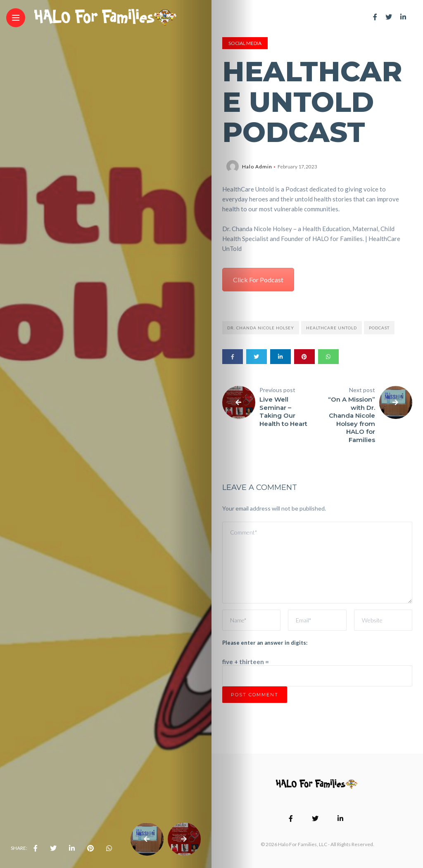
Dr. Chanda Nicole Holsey (261, 328)
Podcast (379, 328)
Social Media (245, 43)
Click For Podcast (258, 280)
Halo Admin (257, 167)
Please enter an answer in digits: (265, 643)
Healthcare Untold (332, 328)
